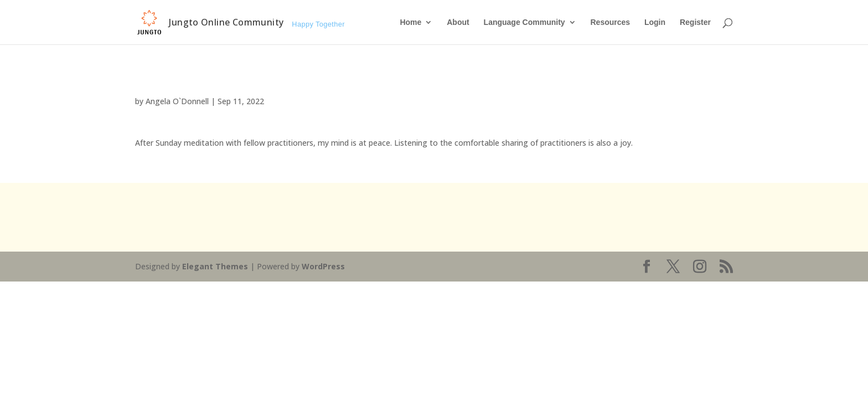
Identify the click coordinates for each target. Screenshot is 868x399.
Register (695, 22)
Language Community (525, 22)
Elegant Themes (215, 266)
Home (410, 22)
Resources (610, 22)
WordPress (323, 266)
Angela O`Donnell (177, 101)
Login (655, 22)
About (458, 22)
